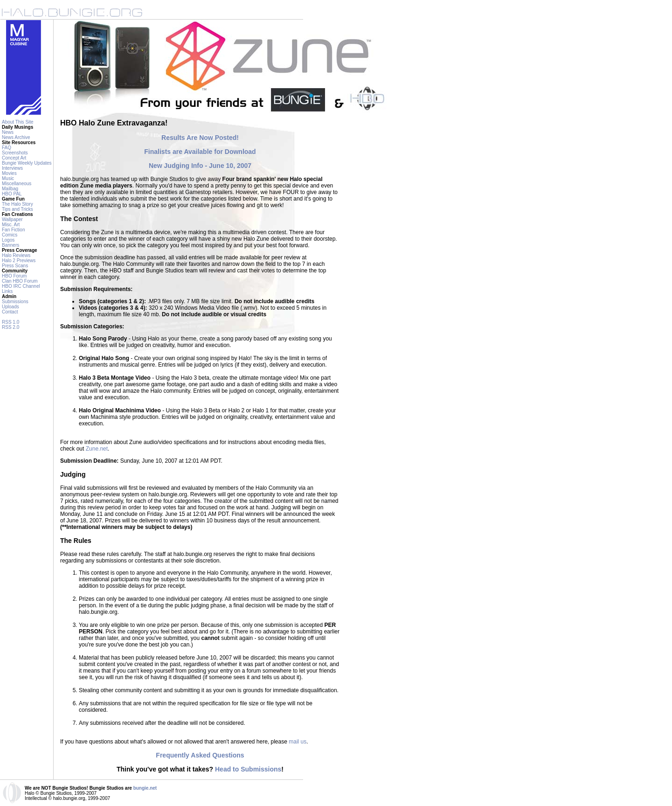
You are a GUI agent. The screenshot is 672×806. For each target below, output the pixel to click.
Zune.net (97, 449)
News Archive (16, 137)
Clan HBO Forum (20, 281)
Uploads (10, 307)
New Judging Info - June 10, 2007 (200, 166)
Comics (10, 235)
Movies (9, 173)
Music (8, 178)
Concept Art (14, 158)
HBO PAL (12, 194)
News (8, 132)
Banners (10, 245)
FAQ (7, 148)
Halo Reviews (16, 255)
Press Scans (15, 266)
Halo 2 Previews (19, 261)
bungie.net (145, 788)
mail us (298, 742)
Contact (10, 312)
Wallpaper (12, 219)
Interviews (12, 168)
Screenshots (15, 153)
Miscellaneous (17, 184)
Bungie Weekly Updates (27, 163)
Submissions (15, 302)
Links (7, 291)
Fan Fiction (13, 230)
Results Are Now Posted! (200, 138)
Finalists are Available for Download (200, 152)
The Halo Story (17, 204)
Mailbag (10, 189)
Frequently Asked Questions (200, 755)
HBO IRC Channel (21, 286)
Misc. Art (11, 225)
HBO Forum (14, 276)
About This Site (18, 122)
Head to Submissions (248, 769)
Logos (8, 240)
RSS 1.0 (10, 322)
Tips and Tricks (17, 209)
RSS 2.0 (10, 327)
